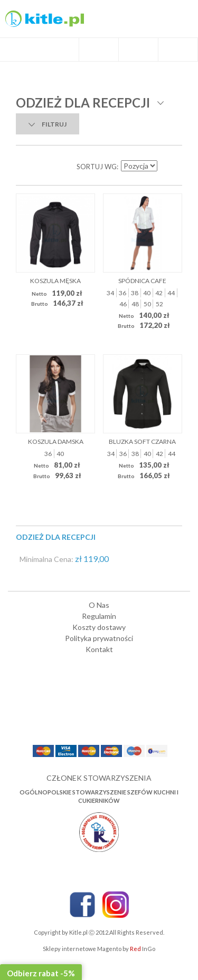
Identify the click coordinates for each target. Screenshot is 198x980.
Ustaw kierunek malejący (166, 167)
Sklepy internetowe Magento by (99, 949)
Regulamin (99, 616)
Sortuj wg (97, 167)
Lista (48, 167)
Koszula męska (55, 281)
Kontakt (99, 649)
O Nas (99, 605)
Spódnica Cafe (142, 281)
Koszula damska (56, 442)
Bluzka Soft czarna (142, 442)
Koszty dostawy (99, 627)
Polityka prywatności (99, 638)
